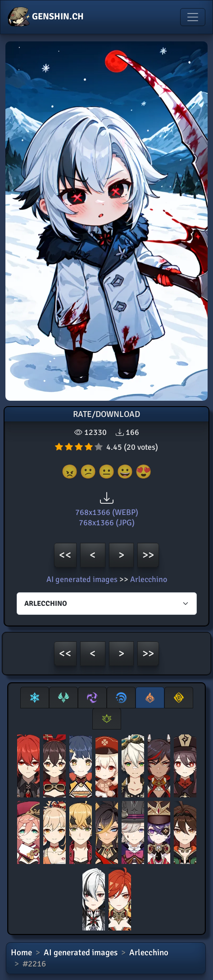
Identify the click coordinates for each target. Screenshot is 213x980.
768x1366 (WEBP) (107, 512)
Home (21, 953)
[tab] (35, 698)
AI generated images (82, 579)
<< (65, 555)
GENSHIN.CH (46, 17)
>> (148, 555)
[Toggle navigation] (193, 17)
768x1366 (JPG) (107, 523)
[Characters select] (107, 604)
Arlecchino (149, 579)
